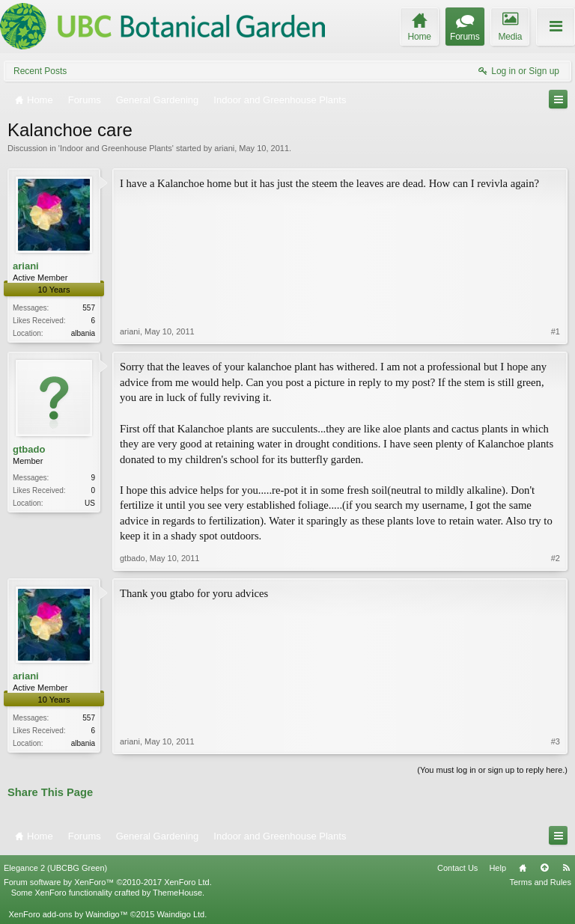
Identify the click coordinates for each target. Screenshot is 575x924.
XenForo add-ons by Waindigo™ (68, 914)
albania (83, 333)
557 (89, 308)
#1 (556, 331)
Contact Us (457, 868)
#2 (556, 558)
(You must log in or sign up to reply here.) (492, 770)
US (90, 503)
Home (523, 868)
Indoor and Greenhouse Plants (116, 148)
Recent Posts (40, 71)
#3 (556, 741)
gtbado (29, 449)
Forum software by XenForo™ (108, 882)
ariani (224, 148)
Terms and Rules (540, 882)
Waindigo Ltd (180, 914)
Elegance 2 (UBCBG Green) (55, 868)
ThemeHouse (177, 893)
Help (498, 868)
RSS (566, 868)
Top (544, 868)
